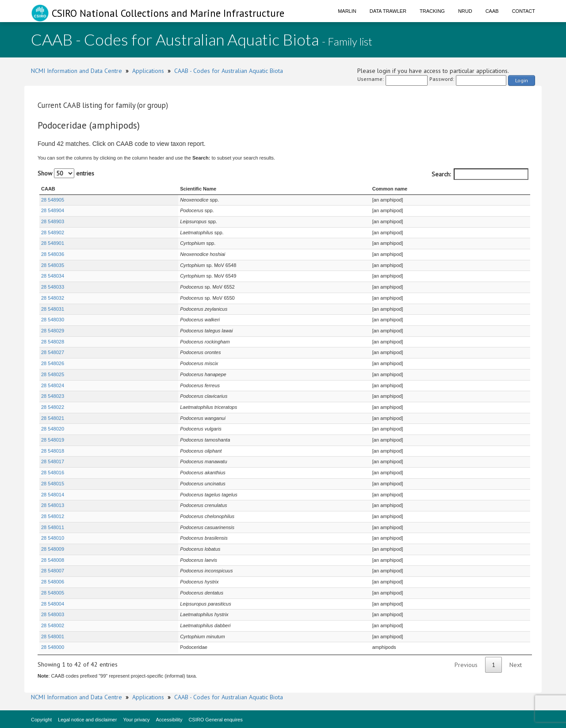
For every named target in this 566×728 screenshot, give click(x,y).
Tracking (432, 11)
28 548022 (53, 407)
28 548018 (53, 451)
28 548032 (53, 298)
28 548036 (53, 254)
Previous (466, 665)
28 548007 (53, 571)
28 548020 (53, 429)
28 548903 (53, 221)
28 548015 (53, 484)
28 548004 (53, 604)
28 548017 (53, 461)
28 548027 (53, 352)
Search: (480, 174)
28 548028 (53, 342)
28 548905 (53, 200)
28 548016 (53, 473)
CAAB (492, 11)
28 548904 (53, 210)
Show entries (66, 173)
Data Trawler (388, 11)
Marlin (347, 11)
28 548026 (53, 363)
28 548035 (53, 265)
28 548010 (53, 538)
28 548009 (53, 549)
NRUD (465, 11)
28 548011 (53, 527)
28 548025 (53, 374)
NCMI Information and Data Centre (76, 71)
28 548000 (53, 647)
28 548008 (53, 560)
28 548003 (53, 614)
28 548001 (53, 637)
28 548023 (53, 396)
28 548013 (53, 505)
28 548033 (53, 287)
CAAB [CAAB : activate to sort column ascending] (48, 189)
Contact (524, 11)
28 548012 (53, 516)
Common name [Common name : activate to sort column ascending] (384, 189)
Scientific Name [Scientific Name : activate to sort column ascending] (158, 189)
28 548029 (53, 331)
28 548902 (53, 233)
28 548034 (53, 276)
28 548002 (53, 625)
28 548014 (53, 495)
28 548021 (53, 418)
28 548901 (53, 243)
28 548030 (53, 320)
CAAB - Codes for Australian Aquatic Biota (229, 71)
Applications (148, 71)
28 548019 (53, 440)
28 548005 (53, 593)
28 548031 (53, 309)
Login (522, 80)
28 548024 (53, 385)
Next (516, 665)
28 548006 (53, 582)
